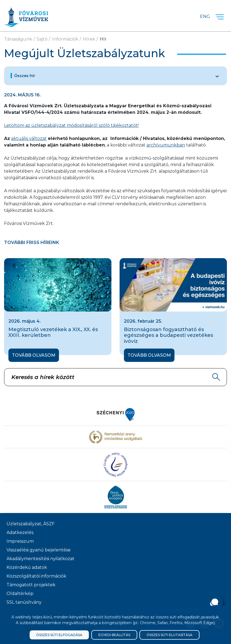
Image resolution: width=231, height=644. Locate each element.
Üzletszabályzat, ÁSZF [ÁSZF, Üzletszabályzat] (31, 524)
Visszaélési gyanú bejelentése (39, 550)
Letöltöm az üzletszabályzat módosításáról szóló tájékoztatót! (71, 125)
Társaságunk (18, 39)
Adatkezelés (20, 532)
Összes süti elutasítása (169, 635)
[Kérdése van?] (214, 603)
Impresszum (20, 541)
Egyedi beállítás (114, 635)
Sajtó (42, 39)
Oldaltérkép (20, 593)
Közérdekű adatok (27, 567)
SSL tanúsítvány (24, 602)
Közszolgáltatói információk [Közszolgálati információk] (36, 576)
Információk (65, 39)
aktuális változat (29, 138)
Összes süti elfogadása (59, 635)
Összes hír (25, 76)
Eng (205, 16)
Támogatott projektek (31, 585)
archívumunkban (166, 145)
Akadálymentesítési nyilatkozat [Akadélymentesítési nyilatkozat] (40, 559)
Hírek (89, 39)
